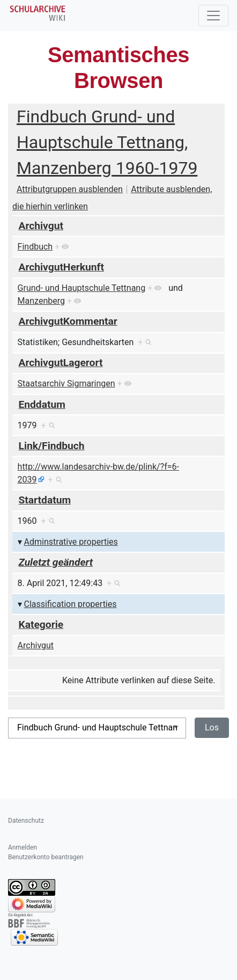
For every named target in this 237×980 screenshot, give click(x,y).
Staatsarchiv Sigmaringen (66, 383)
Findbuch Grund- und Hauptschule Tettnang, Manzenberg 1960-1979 (107, 142)
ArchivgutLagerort (61, 363)
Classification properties (71, 604)
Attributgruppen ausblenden (70, 189)
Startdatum (45, 500)
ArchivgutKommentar (68, 321)
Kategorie (41, 624)
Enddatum (42, 404)
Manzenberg (41, 301)
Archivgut (41, 226)
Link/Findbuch (52, 446)
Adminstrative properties (71, 542)
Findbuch (35, 247)
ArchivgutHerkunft (61, 267)
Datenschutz (26, 821)
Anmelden (23, 847)
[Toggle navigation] (213, 16)
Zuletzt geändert (56, 562)
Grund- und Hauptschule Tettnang (82, 288)
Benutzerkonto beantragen (46, 857)
